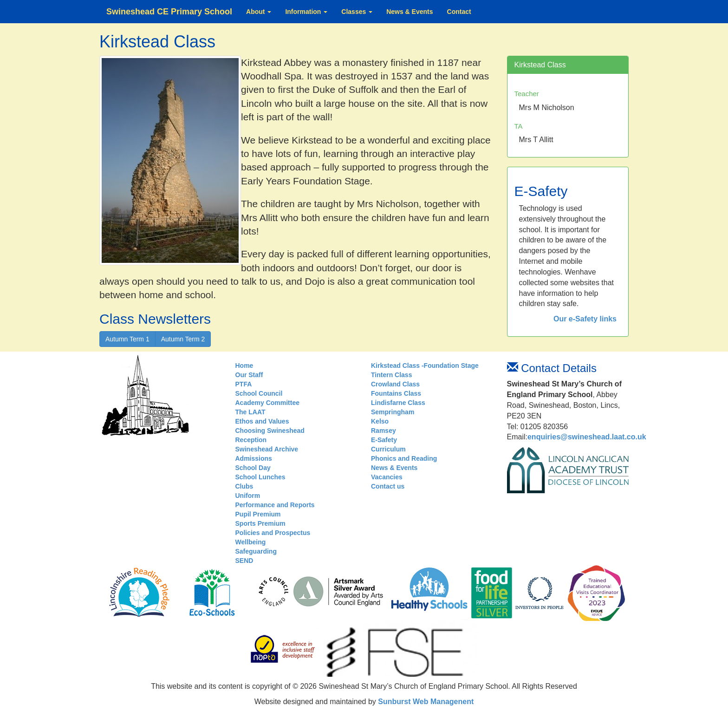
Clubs (244, 486)
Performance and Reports (275, 505)
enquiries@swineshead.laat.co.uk (587, 437)
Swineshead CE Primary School (169, 12)
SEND (244, 561)
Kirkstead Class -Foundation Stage (425, 366)
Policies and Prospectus (273, 533)
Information (306, 12)
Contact (459, 12)
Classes (357, 12)
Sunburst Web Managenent (425, 702)
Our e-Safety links (585, 319)
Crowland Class (395, 384)
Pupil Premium (258, 514)
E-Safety (384, 440)
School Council (259, 393)
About (259, 12)
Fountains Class (396, 393)
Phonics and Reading (404, 458)
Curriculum (388, 449)
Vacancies (387, 477)
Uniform (248, 496)
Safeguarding (256, 551)
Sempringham (393, 412)
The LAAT (250, 412)
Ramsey (383, 431)
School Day (253, 468)
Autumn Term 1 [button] (127, 339)
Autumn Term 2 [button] (183, 339)
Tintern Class (391, 375)
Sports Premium (260, 523)
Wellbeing (251, 542)
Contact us (388, 486)
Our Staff (249, 375)
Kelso (380, 421)
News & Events (409, 12)
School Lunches (260, 477)
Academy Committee (268, 403)
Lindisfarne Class (398, 403)
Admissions (254, 458)
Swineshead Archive (267, 449)
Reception (251, 440)
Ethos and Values (262, 421)
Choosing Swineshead (270, 431)
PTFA (244, 384)
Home (244, 366)
